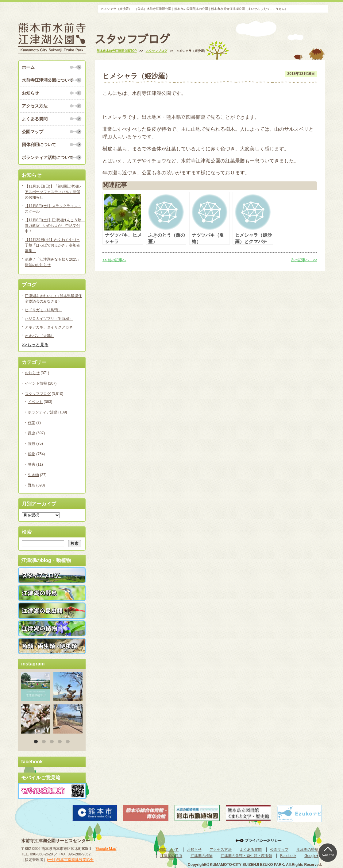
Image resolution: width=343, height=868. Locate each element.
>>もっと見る (35, 345)
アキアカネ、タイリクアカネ (49, 327)
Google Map (106, 849)
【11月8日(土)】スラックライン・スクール (53, 209)
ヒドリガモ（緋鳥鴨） (43, 310)
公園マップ (33, 132)
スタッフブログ (38, 394)
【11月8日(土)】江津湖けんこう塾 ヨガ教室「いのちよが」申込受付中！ (53, 226)
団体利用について (39, 145)
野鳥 (32, 485)
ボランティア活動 (43, 412)
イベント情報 (36, 383)
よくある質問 (35, 119)
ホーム (28, 67)
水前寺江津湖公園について (48, 80)
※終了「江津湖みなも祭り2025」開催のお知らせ (53, 262)
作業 (32, 423)
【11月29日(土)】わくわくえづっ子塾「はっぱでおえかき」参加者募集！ (52, 245)
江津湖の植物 (202, 856)
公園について (168, 850)
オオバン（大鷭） (40, 336)
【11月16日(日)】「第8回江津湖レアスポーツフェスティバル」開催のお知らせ (53, 192)
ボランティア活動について (48, 157)
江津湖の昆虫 (171, 856)
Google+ (311, 856)
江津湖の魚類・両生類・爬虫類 (246, 856)
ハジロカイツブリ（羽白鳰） (49, 319)
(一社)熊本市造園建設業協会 (70, 860)
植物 (32, 454)
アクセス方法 (35, 106)
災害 (32, 464)
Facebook (288, 856)
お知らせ (30, 93)
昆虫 (32, 433)
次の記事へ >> (304, 260)
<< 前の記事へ (114, 260)
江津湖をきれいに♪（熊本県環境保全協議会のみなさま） (53, 299)
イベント (35, 402)
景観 (32, 444)
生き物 (33, 475)
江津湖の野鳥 (307, 850)
